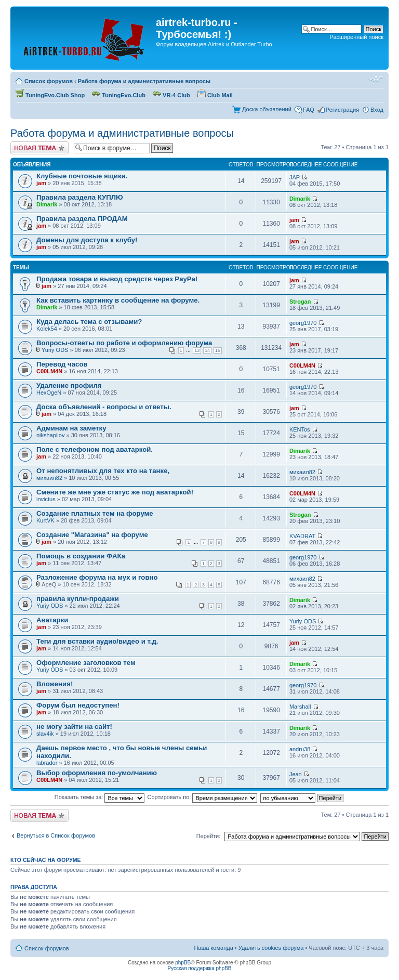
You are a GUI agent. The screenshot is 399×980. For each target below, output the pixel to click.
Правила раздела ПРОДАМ (82, 219)
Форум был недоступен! (78, 705)
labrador (47, 763)
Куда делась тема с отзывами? (89, 322)
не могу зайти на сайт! (74, 727)
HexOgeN (49, 393)
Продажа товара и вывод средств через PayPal (117, 279)
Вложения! (55, 684)
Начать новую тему (39, 148)
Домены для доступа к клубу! (87, 240)
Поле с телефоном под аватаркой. (95, 449)
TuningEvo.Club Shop (50, 95)
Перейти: (209, 836)
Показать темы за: (100, 797)
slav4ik (45, 734)
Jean (296, 774)
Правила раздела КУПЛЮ (80, 197)
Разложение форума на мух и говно (97, 577)
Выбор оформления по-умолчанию (97, 773)
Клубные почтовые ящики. (82, 176)
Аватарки (52, 620)
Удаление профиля (69, 386)
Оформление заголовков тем (86, 663)
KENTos (300, 429)
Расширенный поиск (356, 37)
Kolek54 (47, 329)
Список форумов (49, 81)
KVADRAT (302, 536)
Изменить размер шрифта (376, 79)
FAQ (309, 110)
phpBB (183, 963)
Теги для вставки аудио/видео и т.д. (97, 641)
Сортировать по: (203, 797)
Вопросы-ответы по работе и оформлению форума (124, 343)
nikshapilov (50, 435)
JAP (295, 177)
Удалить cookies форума (271, 948)
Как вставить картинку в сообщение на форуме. (118, 300)
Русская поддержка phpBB (199, 968)
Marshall (300, 707)
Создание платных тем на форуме (95, 513)
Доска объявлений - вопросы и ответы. (104, 407)
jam (41, 183)
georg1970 (303, 323)
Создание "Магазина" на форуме (92, 535)
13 (197, 350)
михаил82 (49, 478)
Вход (377, 110)
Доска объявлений (267, 109)
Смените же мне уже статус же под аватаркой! (115, 492)
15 (218, 350)
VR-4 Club (171, 95)
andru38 (300, 749)
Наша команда (213, 948)
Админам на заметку (71, 428)
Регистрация (342, 110)
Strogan (300, 302)
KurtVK (45, 520)
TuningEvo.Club (119, 95)
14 (207, 350)
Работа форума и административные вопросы (144, 81)
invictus (46, 499)
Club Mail (215, 95)
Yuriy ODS (55, 350)
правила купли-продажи (78, 599)
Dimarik (47, 204)
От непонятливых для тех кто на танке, (103, 471)
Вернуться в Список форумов (56, 835)
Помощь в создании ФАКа (81, 556)
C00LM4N (49, 371)
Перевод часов (62, 364)
